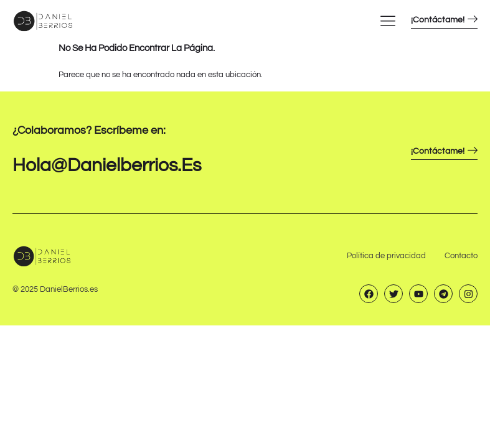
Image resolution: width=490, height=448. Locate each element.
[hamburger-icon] (388, 20)
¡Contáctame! (444, 20)
